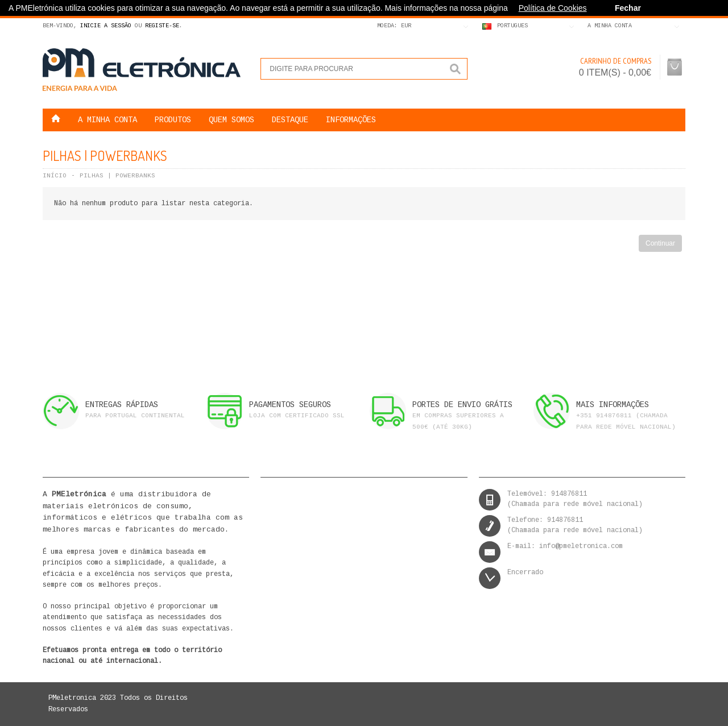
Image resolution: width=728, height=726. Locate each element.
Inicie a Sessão (106, 26)
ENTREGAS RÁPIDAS (122, 405)
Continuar (660, 243)
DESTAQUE (290, 120)
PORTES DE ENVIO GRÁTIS (462, 405)
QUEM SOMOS (231, 120)
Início (55, 176)
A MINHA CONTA (107, 120)
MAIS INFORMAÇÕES (613, 405)
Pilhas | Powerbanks (117, 176)
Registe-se (162, 26)
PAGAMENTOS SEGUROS (290, 405)
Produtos (173, 120)
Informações (351, 120)
